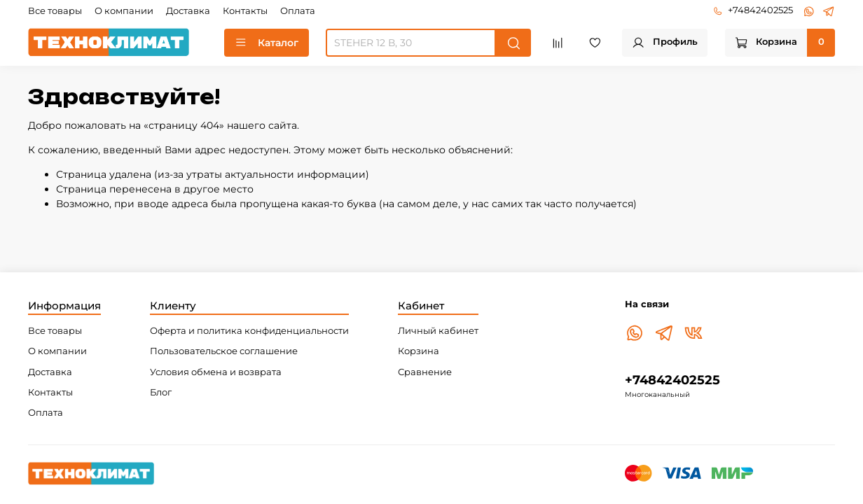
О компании (124, 11)
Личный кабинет (438, 331)
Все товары (55, 11)
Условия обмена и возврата (216, 372)
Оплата (298, 11)
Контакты (245, 11)
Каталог (267, 43)
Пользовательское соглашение (224, 351)
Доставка (188, 11)
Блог (161, 392)
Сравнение (425, 372)
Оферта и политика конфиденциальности (249, 331)
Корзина (419, 351)
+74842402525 (753, 10)
